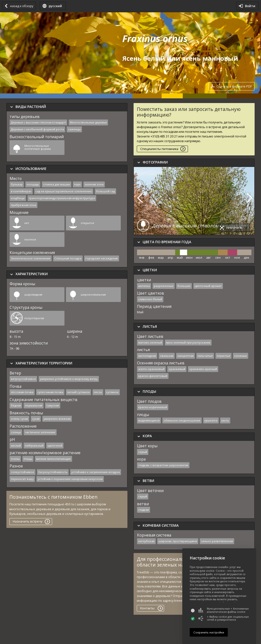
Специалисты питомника (159, 149)
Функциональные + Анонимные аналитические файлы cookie (223, 610)
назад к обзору (22, 6)
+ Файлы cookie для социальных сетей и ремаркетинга (223, 618)
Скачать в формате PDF (234, 86)
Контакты (147, 608)
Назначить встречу (28, 521)
